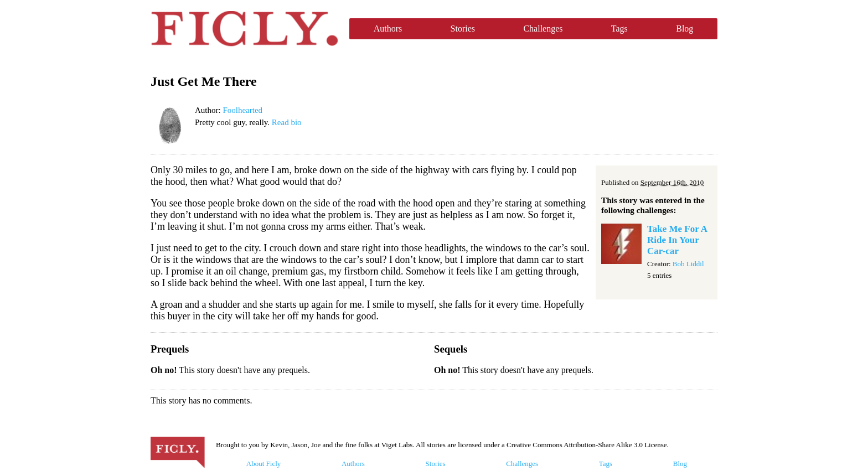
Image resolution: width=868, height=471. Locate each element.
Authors (388, 29)
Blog (684, 29)
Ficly (244, 29)
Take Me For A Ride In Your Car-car (677, 240)
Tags (619, 29)
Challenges (543, 29)
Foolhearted (242, 110)
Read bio (287, 122)
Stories (463, 29)
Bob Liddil (688, 264)
